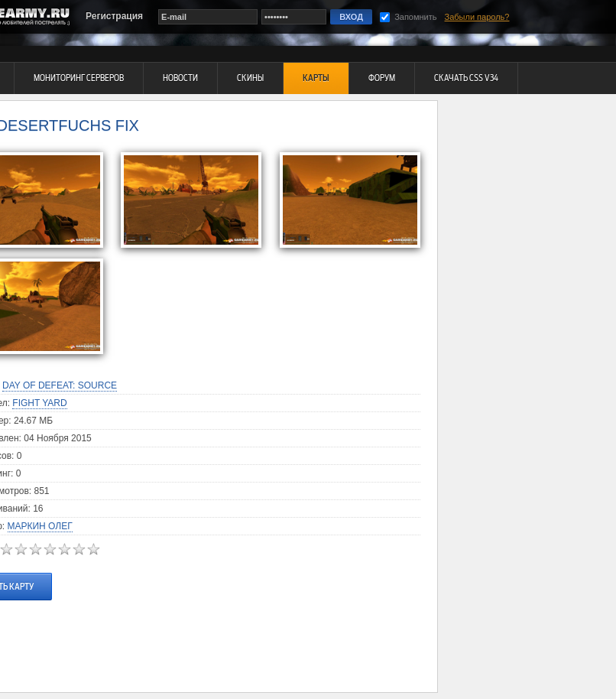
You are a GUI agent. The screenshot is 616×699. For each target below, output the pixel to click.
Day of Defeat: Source (60, 385)
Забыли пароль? (477, 17)
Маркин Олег (40, 526)
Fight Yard (39, 403)
